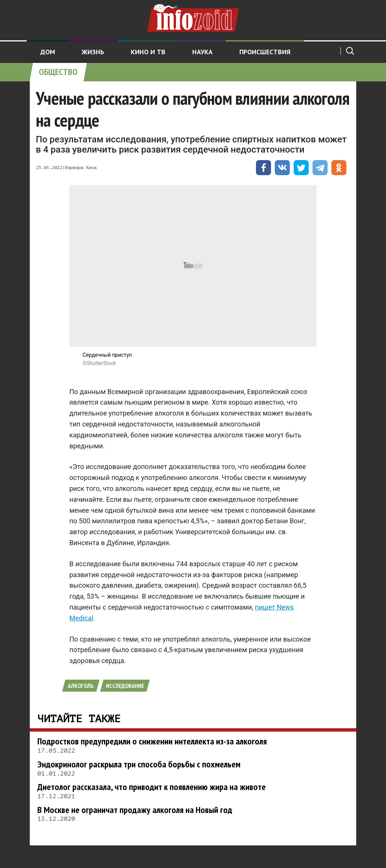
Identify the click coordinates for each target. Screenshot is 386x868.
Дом (48, 52)
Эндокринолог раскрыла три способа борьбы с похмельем (139, 764)
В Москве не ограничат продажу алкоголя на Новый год (135, 810)
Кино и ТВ (148, 52)
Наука (202, 52)
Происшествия (265, 52)
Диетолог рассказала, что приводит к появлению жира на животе (152, 787)
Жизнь (93, 52)
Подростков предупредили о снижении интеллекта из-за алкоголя (152, 741)
